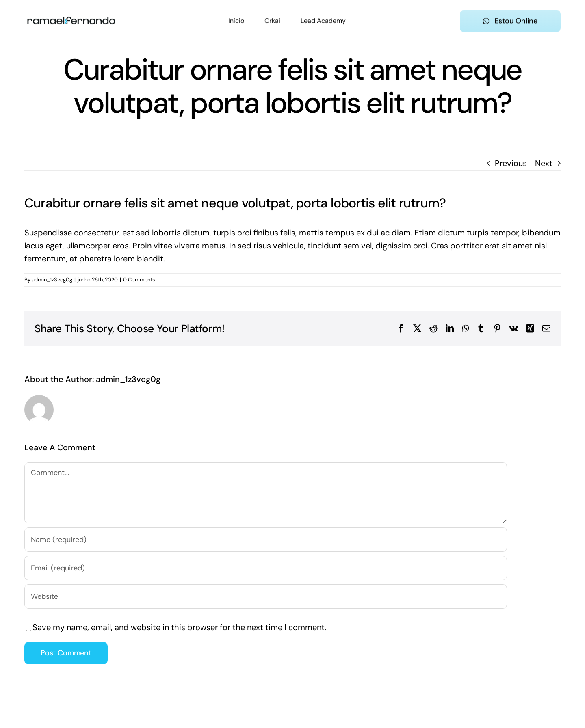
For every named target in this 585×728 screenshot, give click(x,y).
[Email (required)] (266, 568)
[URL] (266, 596)
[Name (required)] (266, 540)
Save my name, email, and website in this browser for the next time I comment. (179, 627)
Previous (511, 163)
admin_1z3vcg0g (52, 280)
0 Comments (139, 280)
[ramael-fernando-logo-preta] (71, 13)
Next (544, 163)
